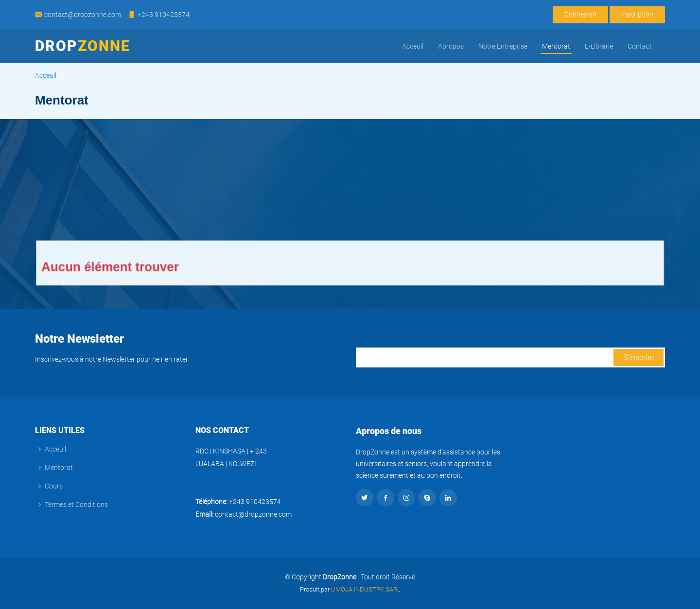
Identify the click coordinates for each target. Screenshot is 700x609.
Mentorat (556, 46)
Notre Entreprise (503, 46)
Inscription (637, 14)
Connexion (580, 14)
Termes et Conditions (76, 505)
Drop (83, 46)
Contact (640, 46)
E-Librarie (599, 46)
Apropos (451, 46)
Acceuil (413, 46)
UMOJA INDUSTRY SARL (365, 589)
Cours (54, 486)
